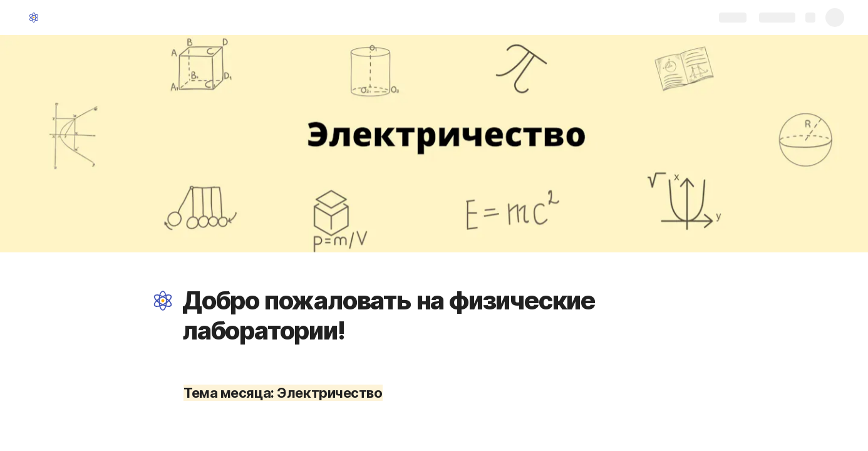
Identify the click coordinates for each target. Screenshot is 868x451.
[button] (163, 301)
